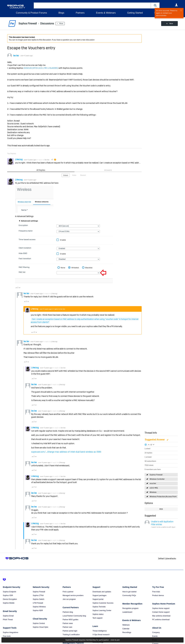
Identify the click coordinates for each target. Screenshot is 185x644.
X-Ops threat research (101, 635)
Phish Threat (8, 620)
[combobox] (92, 5)
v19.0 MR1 (154, 488)
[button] (155, 5)
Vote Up (16, 288)
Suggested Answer (155, 440)
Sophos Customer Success (103, 603)
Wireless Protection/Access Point (163, 497)
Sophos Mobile (9, 603)
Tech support (97, 618)
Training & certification (71, 635)
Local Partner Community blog (74, 616)
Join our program (69, 599)
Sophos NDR (38, 611)
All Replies (41, 170)
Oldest (66, 175)
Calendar (126, 629)
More (61, 24)
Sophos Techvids (99, 607)
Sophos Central (39, 623)
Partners (80, 13)
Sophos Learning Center (102, 611)
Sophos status (98, 614)
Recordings (127, 632)
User (176, 5)
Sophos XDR (8, 595)
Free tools (7, 636)
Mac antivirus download (161, 616)
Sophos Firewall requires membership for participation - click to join (93, 640)
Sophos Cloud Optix (41, 627)
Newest (83, 175)
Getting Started (135, 13)
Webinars (126, 625)
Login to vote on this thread (149, 444)
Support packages (100, 595)
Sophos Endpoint (9, 592)
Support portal (98, 599)
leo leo (16, 56)
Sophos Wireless (39, 607)
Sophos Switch (39, 599)
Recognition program (130, 608)
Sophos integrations (11, 632)
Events (155, 636)
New (171, 24)
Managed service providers (73, 595)
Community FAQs (129, 595)
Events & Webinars (106, 13)
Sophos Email (8, 616)
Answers (108, 170)
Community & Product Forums (31, 13)
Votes (74, 175)
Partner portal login (70, 631)
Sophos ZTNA (38, 595)
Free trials (156, 592)
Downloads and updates (102, 592)
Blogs (61, 13)
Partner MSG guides (70, 620)
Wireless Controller (157, 479)
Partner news (68, 623)
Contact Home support (161, 612)
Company (156, 632)
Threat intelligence (100, 631)
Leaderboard (127, 612)
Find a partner (68, 592)
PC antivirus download (161, 620)
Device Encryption (10, 599)
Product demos (158, 595)
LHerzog (19, 159)
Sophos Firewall (156, 475)
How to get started (129, 592)
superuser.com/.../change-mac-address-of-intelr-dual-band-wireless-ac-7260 (66, 452)
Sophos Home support (161, 608)
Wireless (153, 492)
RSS (161, 509)
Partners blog (68, 612)
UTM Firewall (38, 603)
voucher (153, 483)
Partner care (67, 627)
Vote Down (20, 288)
